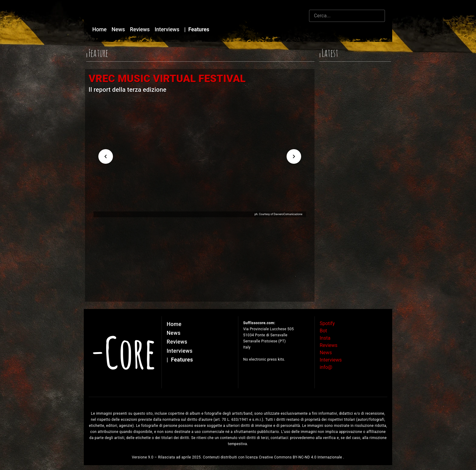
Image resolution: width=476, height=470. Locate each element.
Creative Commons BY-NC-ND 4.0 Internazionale (301, 457)
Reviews (141, 29)
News (119, 29)
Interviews (168, 29)
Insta (325, 338)
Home (100, 29)
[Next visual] (294, 156)
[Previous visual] (106, 156)
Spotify (327, 323)
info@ (326, 367)
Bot (323, 331)
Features (197, 29)
